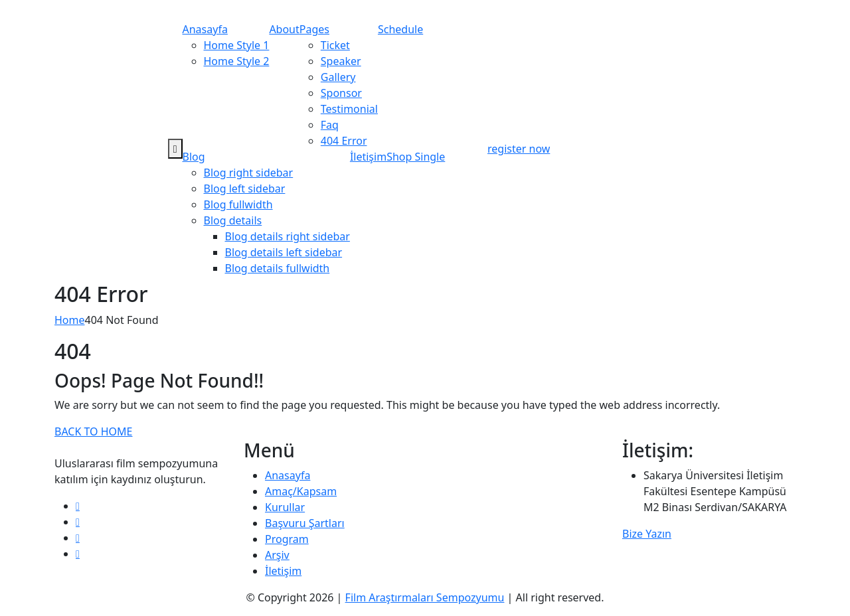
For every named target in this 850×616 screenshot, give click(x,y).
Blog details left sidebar (284, 252)
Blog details (233, 220)
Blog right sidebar (249, 173)
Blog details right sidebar (288, 236)
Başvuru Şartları (305, 523)
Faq (330, 125)
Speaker (341, 61)
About (284, 29)
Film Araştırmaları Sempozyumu (425, 597)
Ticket (335, 45)
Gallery (338, 77)
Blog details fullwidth (278, 268)
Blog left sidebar (245, 189)
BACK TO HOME (93, 431)
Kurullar (285, 507)
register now (519, 149)
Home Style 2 (237, 61)
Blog (194, 157)
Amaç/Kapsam (301, 491)
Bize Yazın (647, 534)
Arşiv (277, 555)
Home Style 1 (237, 45)
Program (287, 539)
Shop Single (416, 157)
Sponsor (341, 93)
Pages (314, 29)
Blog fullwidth (238, 204)
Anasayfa (205, 29)
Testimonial (349, 109)
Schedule (400, 29)
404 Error (344, 141)
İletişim (368, 157)
